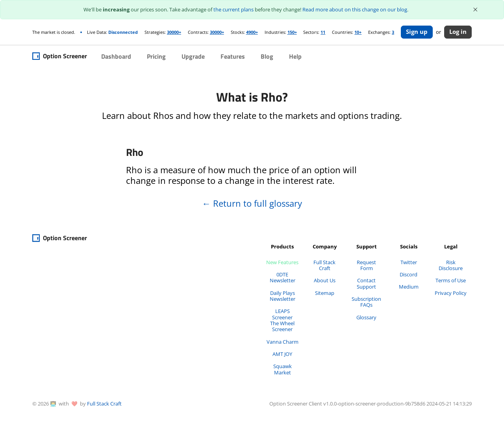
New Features (282, 262)
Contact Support (366, 283)
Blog (267, 56)
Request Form (366, 265)
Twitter (409, 262)
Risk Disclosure (451, 265)
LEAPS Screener (282, 314)
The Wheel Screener (282, 326)
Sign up (417, 32)
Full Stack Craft (324, 265)
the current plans (233, 9)
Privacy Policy (451, 293)
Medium (409, 287)
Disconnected (123, 32)
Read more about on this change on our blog (355, 9)
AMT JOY (282, 354)
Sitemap (325, 293)
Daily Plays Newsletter (283, 296)
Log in (458, 32)
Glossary (366, 317)
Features (233, 56)
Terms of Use (451, 280)
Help (295, 56)
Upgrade (193, 56)
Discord (409, 274)
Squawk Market (283, 369)
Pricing (156, 56)
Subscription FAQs (366, 302)
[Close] (475, 10)
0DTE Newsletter (283, 277)
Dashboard (116, 56)
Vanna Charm (283, 342)
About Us (325, 280)
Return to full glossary (252, 204)
